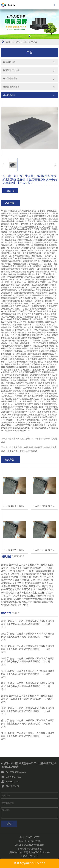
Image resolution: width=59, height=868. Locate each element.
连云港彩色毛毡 (10, 78)
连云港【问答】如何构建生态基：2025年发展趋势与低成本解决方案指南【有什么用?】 (44, 506)
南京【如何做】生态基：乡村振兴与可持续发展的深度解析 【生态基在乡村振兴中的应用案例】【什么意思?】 (28, 624)
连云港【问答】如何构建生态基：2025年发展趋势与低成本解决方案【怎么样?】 (15, 550)
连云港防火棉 (9, 62)
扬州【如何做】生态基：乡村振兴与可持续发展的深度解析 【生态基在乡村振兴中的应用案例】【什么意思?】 (28, 736)
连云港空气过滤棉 (11, 70)
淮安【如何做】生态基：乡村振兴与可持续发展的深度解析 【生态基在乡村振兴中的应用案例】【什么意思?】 (28, 711)
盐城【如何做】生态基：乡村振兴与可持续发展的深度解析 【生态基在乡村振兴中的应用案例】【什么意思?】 (28, 723)
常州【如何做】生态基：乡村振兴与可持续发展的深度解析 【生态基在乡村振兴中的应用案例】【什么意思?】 (28, 662)
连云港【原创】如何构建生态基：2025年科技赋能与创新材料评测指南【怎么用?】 (15, 506)
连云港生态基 (31, 42)
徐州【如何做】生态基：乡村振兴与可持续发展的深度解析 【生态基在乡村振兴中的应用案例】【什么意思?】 (28, 649)
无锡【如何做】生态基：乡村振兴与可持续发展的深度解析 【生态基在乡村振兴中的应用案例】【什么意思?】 (28, 637)
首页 (8, 42)
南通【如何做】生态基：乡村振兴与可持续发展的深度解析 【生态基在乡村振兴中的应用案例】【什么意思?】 (28, 686)
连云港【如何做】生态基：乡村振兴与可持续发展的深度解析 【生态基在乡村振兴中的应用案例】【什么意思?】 (28, 699)
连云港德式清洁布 (11, 87)
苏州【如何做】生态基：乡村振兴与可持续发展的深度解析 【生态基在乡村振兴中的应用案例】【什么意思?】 (28, 674)
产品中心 (17, 42)
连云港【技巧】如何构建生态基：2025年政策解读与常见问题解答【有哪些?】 (44, 550)
